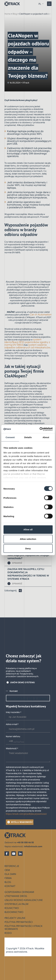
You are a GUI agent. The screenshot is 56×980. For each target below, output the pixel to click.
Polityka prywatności (19, 922)
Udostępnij (11, 591)
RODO (8, 933)
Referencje (12, 866)
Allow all (28, 529)
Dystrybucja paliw (16, 904)
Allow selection (28, 539)
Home (7, 14)
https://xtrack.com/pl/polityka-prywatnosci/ (26, 814)
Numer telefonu (13, 736)
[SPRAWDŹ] (9, 563)
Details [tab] (28, 437)
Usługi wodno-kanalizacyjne (24, 900)
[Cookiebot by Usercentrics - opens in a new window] (40, 429)
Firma (8, 878)
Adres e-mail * (12, 724)
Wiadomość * (12, 748)
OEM (7, 870)
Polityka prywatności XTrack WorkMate (23, 928)
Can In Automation (40, 315)
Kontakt (10, 886)
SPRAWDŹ (17, 563)
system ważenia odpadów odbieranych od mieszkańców (27, 346)
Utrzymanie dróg (16, 896)
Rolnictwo (12, 908)
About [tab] (46, 437)
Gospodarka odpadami (19, 892)
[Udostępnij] (20, 591)
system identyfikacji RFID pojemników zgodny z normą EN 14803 (27, 342)
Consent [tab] (10, 437)
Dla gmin (10, 874)
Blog (15, 14)
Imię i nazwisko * (14, 712)
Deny (28, 548)
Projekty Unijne (15, 918)
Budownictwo (14, 912)
